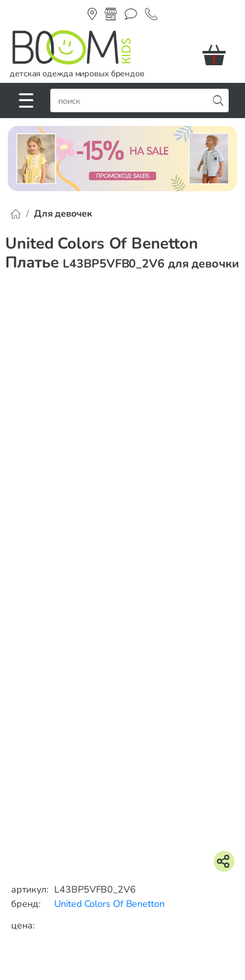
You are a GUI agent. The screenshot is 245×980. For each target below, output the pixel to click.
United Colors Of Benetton (109, 904)
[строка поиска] (132, 100)
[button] (219, 55)
